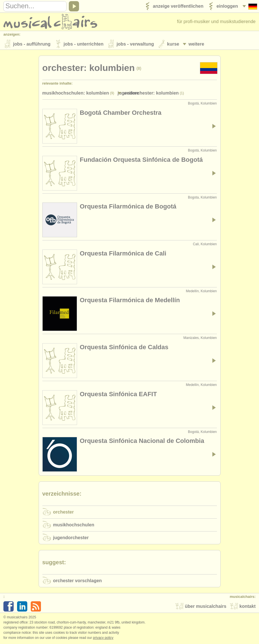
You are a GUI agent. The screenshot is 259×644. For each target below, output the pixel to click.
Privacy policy (103, 638)
